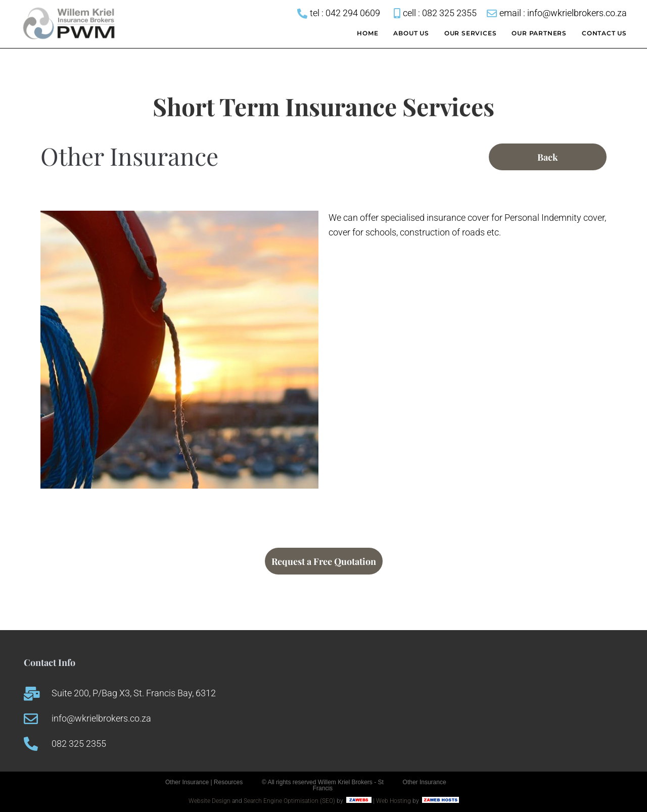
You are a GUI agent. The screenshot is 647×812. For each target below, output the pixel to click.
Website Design (210, 801)
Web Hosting (394, 801)
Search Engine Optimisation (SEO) (289, 801)
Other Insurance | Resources (204, 782)
